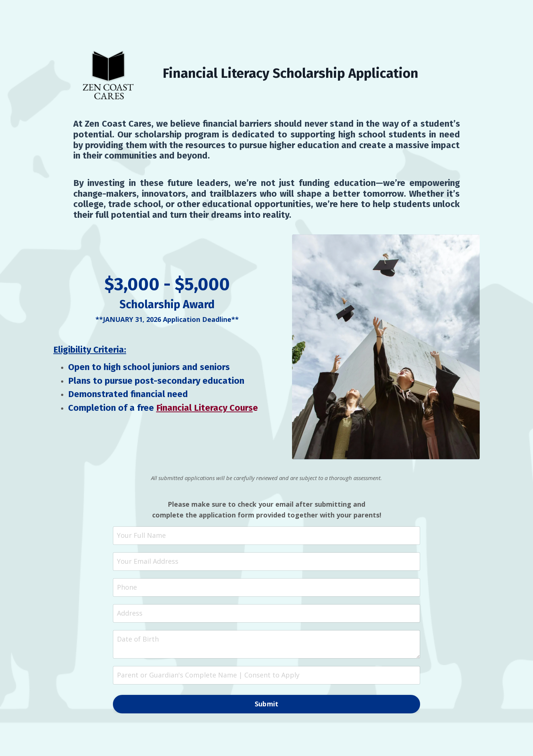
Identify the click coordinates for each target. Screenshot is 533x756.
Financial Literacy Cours (205, 408)
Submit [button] (267, 704)
